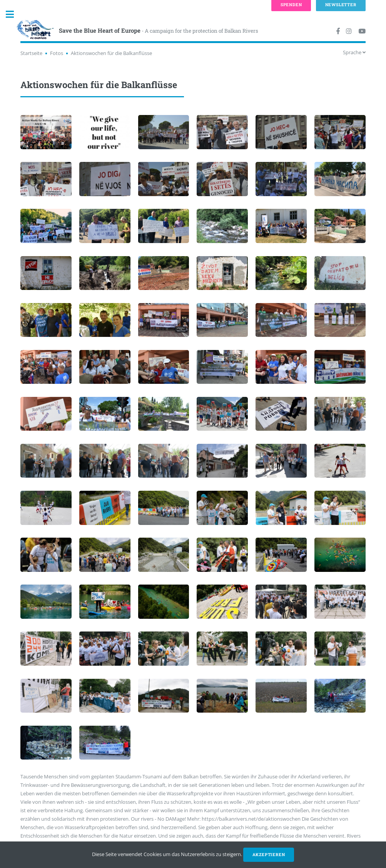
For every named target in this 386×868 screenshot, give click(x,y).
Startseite (31, 53)
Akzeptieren (269, 855)
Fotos (57, 53)
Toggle (14, 14)
